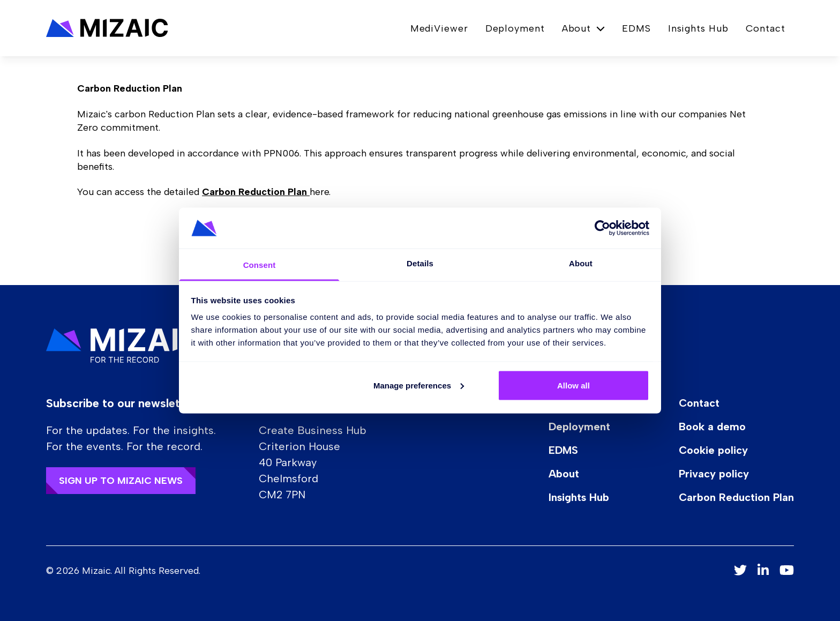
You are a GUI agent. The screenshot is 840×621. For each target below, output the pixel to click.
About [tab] (581, 263)
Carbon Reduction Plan (256, 192)
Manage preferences (419, 385)
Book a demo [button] (712, 427)
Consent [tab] (260, 265)
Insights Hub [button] (698, 28)
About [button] (564, 474)
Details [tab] (420, 263)
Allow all (573, 385)
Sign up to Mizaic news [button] (121, 481)
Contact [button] (766, 28)
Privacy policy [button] (714, 474)
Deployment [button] (515, 28)
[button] (107, 28)
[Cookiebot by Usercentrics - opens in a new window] (602, 228)
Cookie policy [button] (713, 450)
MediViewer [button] (439, 28)
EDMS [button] (636, 28)
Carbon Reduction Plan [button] (736, 497)
